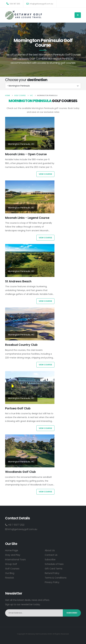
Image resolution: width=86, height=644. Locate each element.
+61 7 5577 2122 (15, 525)
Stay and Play (13, 555)
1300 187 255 (13, 4)
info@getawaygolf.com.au (40, 4)
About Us (50, 550)
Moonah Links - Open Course (26, 154)
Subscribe (50, 559)
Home (8, 95)
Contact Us (51, 555)
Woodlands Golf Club (20, 472)
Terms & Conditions (56, 578)
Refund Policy (52, 573)
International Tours (15, 559)
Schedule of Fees (54, 564)
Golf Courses (12, 569)
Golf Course (20, 95)
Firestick (9, 578)
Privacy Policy (52, 582)
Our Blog (10, 573)
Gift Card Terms (54, 569)
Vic (31, 95)
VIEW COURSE (45, 174)
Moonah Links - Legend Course (27, 218)
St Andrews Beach (18, 281)
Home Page (12, 550)
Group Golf (11, 564)
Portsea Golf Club (18, 408)
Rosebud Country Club (21, 345)
